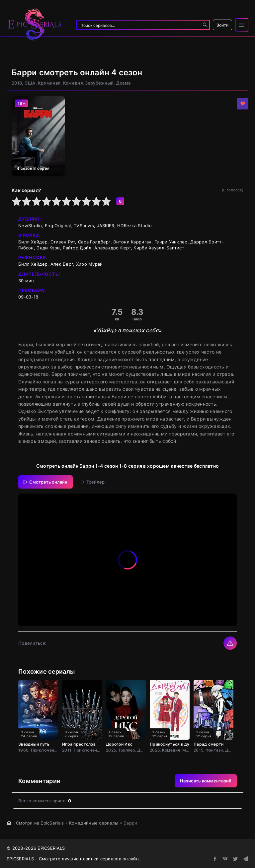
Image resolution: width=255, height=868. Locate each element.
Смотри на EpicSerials (40, 823)
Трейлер (93, 482)
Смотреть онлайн (45, 482)
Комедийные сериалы (94, 823)
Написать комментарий (206, 781)
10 (106, 201)
